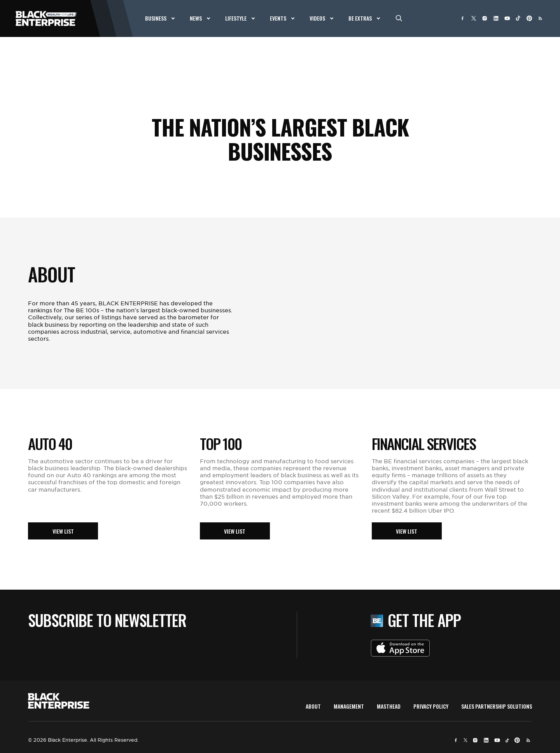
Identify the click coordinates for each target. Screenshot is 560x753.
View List (63, 531)
